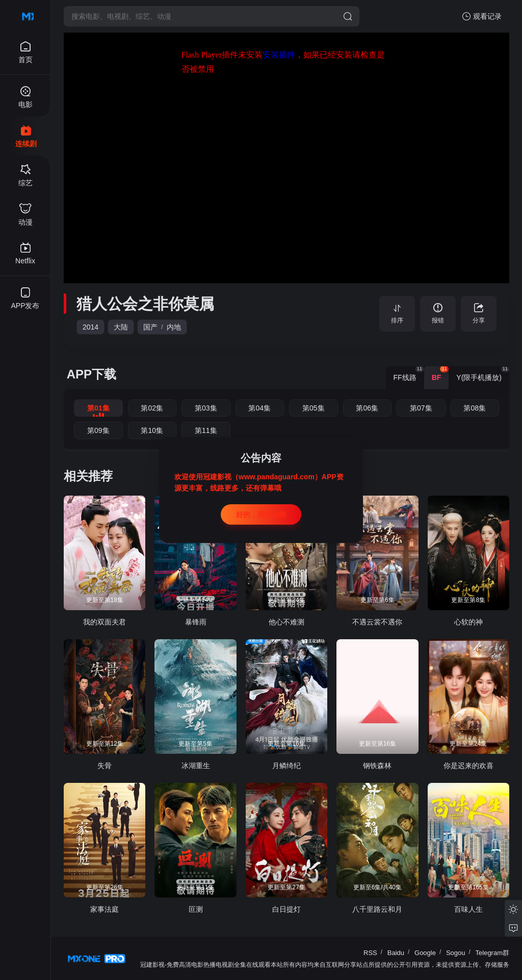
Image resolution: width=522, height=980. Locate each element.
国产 (150, 327)
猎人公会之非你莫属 (145, 304)
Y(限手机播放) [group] (483, 374)
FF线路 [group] (409, 374)
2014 (90, 327)
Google (425, 953)
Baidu (396, 953)
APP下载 (92, 374)
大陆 (121, 327)
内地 (174, 327)
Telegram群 (492, 953)
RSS (370, 953)
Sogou (456, 953)
